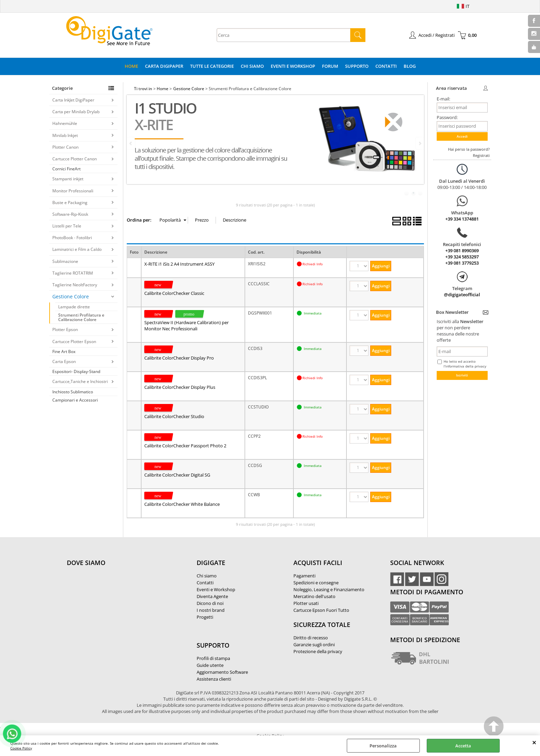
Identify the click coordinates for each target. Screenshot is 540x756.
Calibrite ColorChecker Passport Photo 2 (185, 446)
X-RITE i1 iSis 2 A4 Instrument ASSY (179, 264)
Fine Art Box (64, 352)
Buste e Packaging (70, 203)
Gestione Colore (71, 296)
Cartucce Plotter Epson (74, 342)
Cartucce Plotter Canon (75, 159)
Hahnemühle (65, 123)
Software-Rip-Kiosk (70, 214)
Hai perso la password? (469, 149)
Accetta (463, 746)
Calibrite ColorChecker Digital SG (177, 475)
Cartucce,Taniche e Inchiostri (80, 381)
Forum (330, 66)
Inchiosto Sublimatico (73, 392)
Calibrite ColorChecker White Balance (182, 504)
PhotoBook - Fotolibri (72, 238)
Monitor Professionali (73, 191)
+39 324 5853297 (462, 257)
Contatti (386, 66)
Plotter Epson (65, 329)
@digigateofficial (462, 295)
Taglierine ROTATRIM (73, 273)
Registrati (481, 155)
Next (419, 143)
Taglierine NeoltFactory (75, 285)
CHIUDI (534, 742)
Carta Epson (64, 361)
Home (131, 66)
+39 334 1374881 (462, 219)
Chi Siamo (252, 66)
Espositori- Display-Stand (76, 371)
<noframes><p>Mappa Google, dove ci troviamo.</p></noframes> (118, 608)
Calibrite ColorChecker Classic (174, 293)
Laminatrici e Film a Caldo (77, 249)
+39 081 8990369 (462, 251)
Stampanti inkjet (68, 179)
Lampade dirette (74, 307)
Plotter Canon (65, 147)
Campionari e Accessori (75, 400)
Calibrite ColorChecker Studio (174, 416)
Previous (131, 143)
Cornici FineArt (66, 169)
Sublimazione (65, 261)
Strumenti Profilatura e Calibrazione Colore (81, 317)
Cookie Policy (21, 748)
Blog (410, 66)
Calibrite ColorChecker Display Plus (180, 387)
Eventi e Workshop (293, 66)
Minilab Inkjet (65, 135)
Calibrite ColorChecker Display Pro (179, 358)
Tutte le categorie (212, 66)
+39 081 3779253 (462, 263)
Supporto (357, 66)
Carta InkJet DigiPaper (73, 100)
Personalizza (383, 746)
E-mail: (443, 99)
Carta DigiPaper (164, 66)
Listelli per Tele (67, 226)
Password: (447, 117)
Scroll (494, 727)
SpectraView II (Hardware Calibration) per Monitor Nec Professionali (186, 326)
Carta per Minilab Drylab (76, 112)
